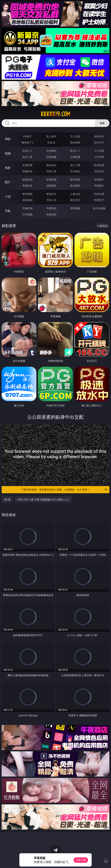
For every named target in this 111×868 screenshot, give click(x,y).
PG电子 (28, 136)
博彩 (8, 139)
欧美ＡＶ (75, 151)
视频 (8, 153)
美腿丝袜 (27, 186)
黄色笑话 (75, 200)
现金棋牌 (75, 142)
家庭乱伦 (51, 194)
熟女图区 (75, 186)
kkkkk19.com (55, 114)
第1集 (7, 499)
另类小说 (51, 200)
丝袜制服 (51, 157)
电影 (8, 168)
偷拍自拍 (51, 165)
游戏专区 (99, 136)
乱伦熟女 (75, 171)
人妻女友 (75, 194)
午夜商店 (51, 208)
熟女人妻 (27, 157)
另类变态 (99, 171)
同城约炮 (27, 208)
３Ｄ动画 (99, 151)
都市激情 (27, 194)
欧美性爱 (99, 165)
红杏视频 (27, 214)
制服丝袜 (27, 171)
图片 (8, 182)
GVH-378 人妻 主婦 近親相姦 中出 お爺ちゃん (43, 499)
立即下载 (81, 860)
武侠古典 (99, 194)
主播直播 (75, 157)
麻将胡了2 (27, 142)
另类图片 (99, 186)
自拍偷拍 (51, 151)
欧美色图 (75, 179)
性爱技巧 (99, 200)
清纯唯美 (51, 186)
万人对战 (75, 136)
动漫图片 (99, 179)
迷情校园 (27, 200)
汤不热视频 (99, 208)
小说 (8, 196)
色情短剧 (51, 214)
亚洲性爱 (27, 165)
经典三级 (51, 171)
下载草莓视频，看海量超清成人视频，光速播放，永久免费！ (64, 490)
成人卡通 (75, 165)
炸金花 (51, 142)
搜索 (102, 123)
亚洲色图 (51, 179)
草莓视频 (75, 208)
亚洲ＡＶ (27, 151)
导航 (8, 211)
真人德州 (51, 136)
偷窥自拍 (27, 179)
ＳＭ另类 (99, 157)
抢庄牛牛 (99, 142)
